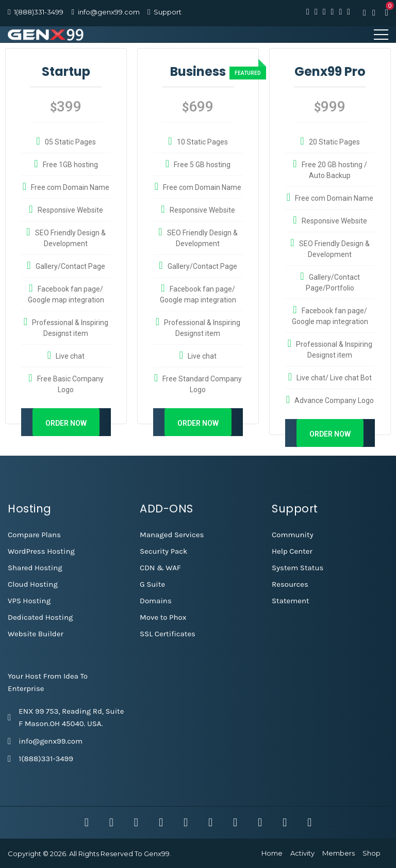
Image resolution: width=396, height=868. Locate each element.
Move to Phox (163, 617)
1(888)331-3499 (39, 12)
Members (339, 853)
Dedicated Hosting (40, 617)
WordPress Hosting (41, 551)
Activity (302, 853)
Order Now (66, 423)
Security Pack (163, 551)
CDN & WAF (160, 568)
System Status (298, 568)
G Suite (152, 584)
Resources (290, 584)
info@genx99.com (109, 12)
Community (293, 535)
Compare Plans (34, 535)
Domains (156, 601)
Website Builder (36, 634)
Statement (291, 601)
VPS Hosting (29, 601)
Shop (372, 853)
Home (272, 853)
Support (168, 12)
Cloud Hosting (33, 584)
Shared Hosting (35, 568)
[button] (387, 12)
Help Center (292, 551)
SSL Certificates (168, 634)
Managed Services (172, 535)
